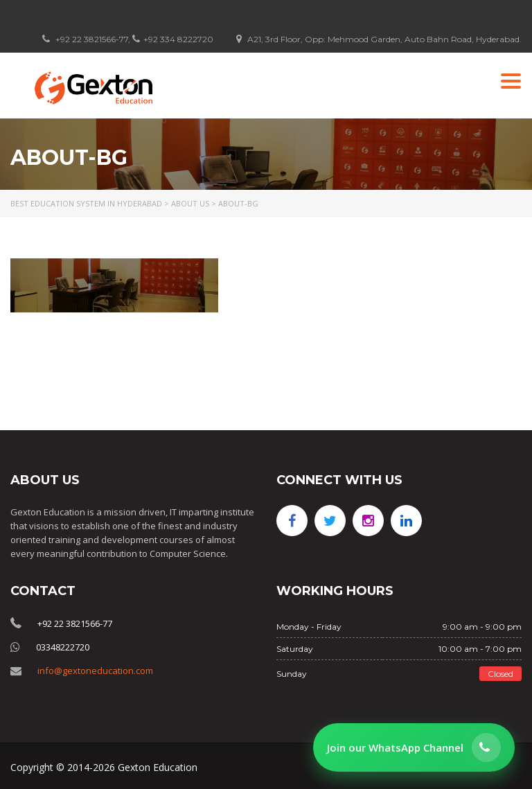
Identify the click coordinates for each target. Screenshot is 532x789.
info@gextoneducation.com (95, 671)
